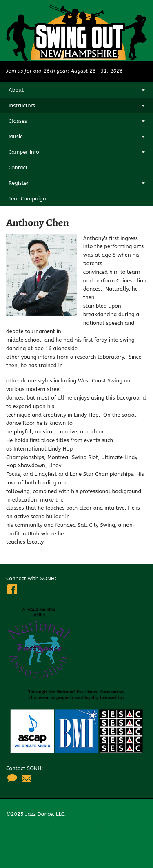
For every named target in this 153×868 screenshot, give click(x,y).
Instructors (22, 105)
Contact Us (107, 829)
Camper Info (24, 152)
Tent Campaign (27, 199)
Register (19, 183)
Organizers (19, 829)
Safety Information (63, 829)
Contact (18, 168)
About (16, 90)
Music (16, 137)
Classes (18, 121)
